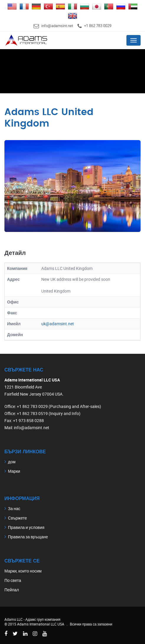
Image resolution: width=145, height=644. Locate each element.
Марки (14, 471)
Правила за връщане (28, 537)
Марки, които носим (23, 571)
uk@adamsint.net (58, 324)
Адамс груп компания (43, 619)
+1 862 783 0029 (98, 26)
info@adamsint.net (57, 26)
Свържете (17, 518)
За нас (14, 508)
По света (13, 580)
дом (12, 462)
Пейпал (12, 590)
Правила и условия (26, 527)
